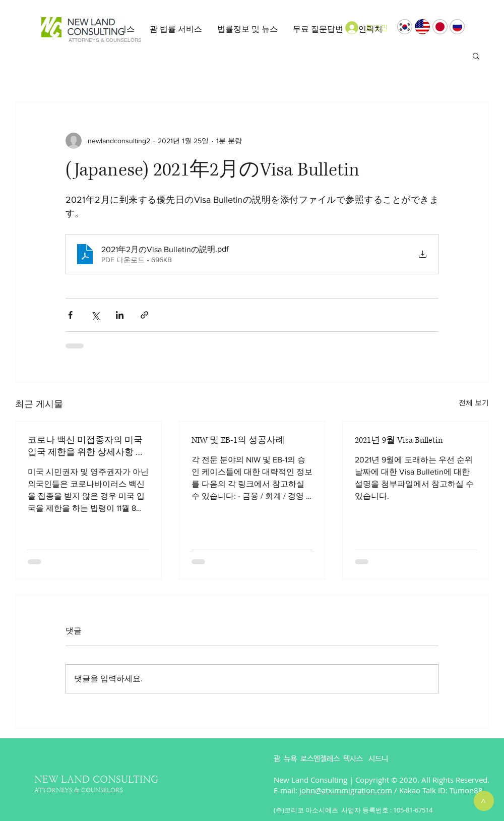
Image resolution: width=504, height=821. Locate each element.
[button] (176, 29)
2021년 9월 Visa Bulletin (399, 440)
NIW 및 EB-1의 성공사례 (238, 440)
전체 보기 (474, 402)
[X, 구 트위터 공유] (95, 315)
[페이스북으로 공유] (70, 315)
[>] (484, 801)
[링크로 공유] (144, 315)
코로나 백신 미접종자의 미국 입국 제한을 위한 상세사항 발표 (86, 446)
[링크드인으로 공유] (120, 315)
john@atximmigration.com (346, 790)
